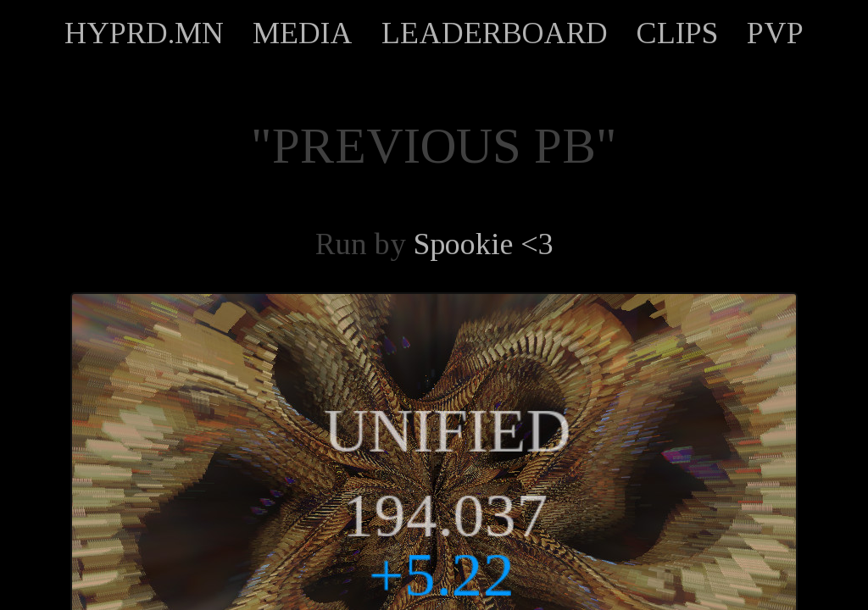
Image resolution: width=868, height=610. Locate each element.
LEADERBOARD (495, 33)
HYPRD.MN (144, 33)
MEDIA (303, 33)
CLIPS (677, 33)
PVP (775, 33)
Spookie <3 (484, 244)
